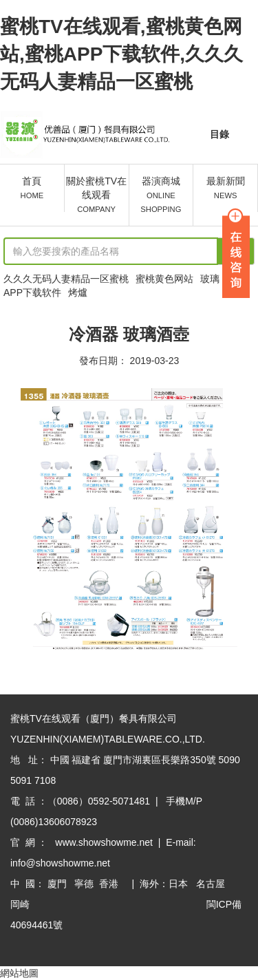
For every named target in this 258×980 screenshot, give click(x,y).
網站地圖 (19, 973)
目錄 (219, 134)
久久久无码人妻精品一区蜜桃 (66, 279)
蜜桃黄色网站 (164, 279)
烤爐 (78, 292)
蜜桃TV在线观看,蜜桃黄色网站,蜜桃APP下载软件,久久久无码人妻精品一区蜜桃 (121, 54)
